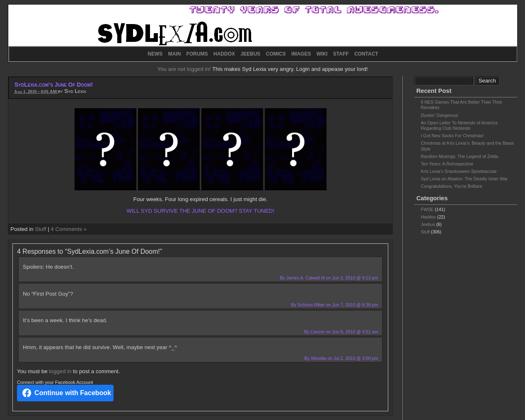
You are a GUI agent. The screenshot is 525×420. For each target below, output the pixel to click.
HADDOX (224, 54)
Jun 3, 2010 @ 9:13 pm (355, 278)
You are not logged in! (185, 69)
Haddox (428, 217)
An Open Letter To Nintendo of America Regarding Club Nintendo (459, 125)
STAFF (341, 54)
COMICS (276, 54)
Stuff (40, 229)
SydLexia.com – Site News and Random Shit (263, 25)
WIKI (322, 54)
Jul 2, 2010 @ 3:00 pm (356, 358)
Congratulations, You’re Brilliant (451, 186)
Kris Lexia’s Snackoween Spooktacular (458, 171)
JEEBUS (250, 54)
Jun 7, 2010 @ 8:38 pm (355, 305)
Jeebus (428, 224)
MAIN (175, 54)
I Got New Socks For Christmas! (452, 136)
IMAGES (301, 54)
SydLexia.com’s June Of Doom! (54, 85)
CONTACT (366, 54)
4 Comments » (69, 229)
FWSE (427, 209)
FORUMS (197, 54)
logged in (60, 371)
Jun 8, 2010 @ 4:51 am (355, 332)
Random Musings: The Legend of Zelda (459, 156)
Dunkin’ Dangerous (439, 115)
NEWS (155, 54)
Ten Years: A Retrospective (447, 164)
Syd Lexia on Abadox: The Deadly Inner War (464, 179)
